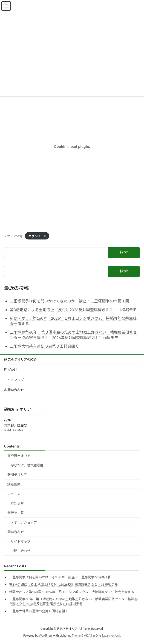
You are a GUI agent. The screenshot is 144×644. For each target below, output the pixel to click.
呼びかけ (11, 370)
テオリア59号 (13, 236)
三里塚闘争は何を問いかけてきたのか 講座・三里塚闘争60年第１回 (70, 301)
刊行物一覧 (16, 513)
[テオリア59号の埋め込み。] (72, 146)
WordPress (46, 636)
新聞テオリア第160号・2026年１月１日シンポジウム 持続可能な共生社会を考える (72, 592)
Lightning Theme (70, 636)
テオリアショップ (24, 522)
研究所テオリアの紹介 (21, 359)
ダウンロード (37, 236)
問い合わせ (16, 532)
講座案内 (14, 484)
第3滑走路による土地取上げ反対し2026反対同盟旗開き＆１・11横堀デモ (73, 310)
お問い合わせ (14, 390)
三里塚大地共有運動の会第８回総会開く (44, 346)
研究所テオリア (19, 456)
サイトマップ (14, 380)
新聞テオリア (17, 475)
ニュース (14, 494)
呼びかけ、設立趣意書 (27, 465)
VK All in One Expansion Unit (102, 636)
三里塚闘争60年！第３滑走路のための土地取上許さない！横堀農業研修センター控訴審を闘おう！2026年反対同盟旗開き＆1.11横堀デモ (73, 601)
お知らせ (17, 503)
